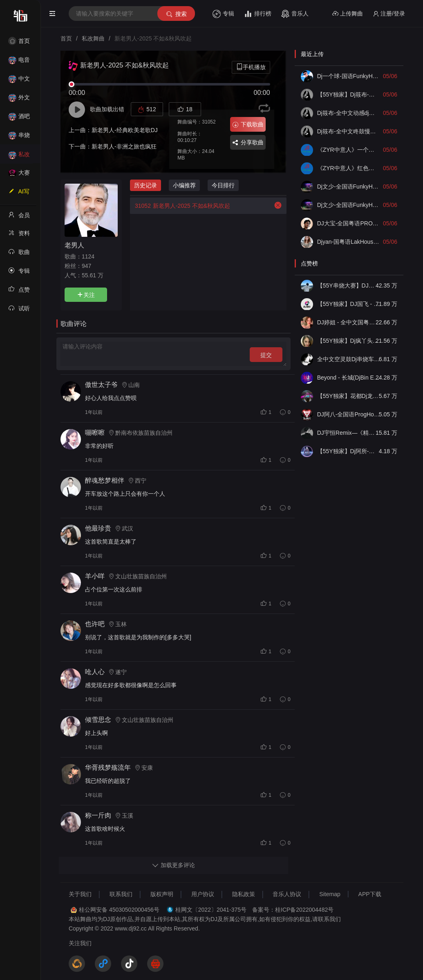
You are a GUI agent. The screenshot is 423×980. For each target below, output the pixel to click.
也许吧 (95, 624)
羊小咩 (95, 576)
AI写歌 (19, 194)
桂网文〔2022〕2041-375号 (211, 910)
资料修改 (19, 236)
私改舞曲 (19, 157)
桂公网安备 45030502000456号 (119, 910)
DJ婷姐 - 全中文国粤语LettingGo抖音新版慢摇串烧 (349, 322)
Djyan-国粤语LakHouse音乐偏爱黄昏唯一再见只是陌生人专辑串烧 (349, 242)
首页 (19, 41)
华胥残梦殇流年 (108, 768)
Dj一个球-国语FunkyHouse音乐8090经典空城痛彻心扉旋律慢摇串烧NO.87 (349, 76)
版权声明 (162, 894)
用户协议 (203, 894)
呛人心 (95, 672)
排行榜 (258, 14)
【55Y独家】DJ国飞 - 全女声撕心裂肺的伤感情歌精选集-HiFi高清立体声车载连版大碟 (349, 304)
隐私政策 (244, 894)
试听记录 (19, 311)
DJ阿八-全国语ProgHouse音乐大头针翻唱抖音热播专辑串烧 (349, 414)
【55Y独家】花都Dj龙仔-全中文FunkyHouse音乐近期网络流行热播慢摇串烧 (349, 396)
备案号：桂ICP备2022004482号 (293, 910)
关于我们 (80, 894)
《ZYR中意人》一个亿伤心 (349, 150)
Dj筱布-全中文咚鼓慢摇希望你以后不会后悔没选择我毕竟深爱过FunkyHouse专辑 (349, 131)
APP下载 (370, 894)
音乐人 (295, 14)
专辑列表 (19, 273)
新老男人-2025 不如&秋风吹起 (180, 206)
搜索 (176, 14)
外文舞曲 (19, 100)
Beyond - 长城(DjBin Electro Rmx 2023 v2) (349, 378)
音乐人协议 (287, 894)
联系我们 (121, 894)
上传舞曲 (348, 14)
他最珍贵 (98, 528)
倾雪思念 (98, 720)
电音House (19, 62)
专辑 (223, 14)
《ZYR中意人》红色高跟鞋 (349, 168)
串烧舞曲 (19, 138)
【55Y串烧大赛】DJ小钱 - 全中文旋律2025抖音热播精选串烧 (349, 285)
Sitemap (330, 894)
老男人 (74, 245)
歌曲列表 (19, 254)
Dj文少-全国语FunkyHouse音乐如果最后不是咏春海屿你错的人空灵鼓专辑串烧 (349, 187)
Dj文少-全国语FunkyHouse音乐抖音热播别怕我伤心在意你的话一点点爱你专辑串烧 (349, 205)
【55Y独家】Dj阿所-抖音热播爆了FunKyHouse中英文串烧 (349, 451)
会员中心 (19, 218)
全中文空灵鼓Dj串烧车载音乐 (349, 359)
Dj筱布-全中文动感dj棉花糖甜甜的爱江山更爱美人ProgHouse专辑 (349, 113)
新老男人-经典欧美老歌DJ (125, 130)
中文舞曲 (19, 81)
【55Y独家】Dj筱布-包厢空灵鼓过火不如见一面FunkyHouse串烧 (349, 94)
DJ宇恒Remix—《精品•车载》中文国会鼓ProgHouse (349, 433)
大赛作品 (19, 175)
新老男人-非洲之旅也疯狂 (124, 146)
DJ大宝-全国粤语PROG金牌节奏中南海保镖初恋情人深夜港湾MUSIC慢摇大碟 (349, 223)
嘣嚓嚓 (95, 433)
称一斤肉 (98, 815)
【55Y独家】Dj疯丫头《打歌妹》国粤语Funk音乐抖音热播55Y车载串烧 (349, 341)
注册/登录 (389, 14)
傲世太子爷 (101, 385)
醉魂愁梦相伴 (105, 480)
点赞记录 (19, 292)
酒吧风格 (19, 119)
